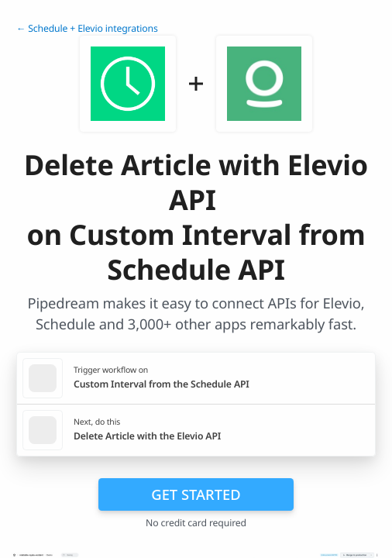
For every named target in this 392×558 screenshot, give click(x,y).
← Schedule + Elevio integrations (87, 28)
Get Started (196, 494)
